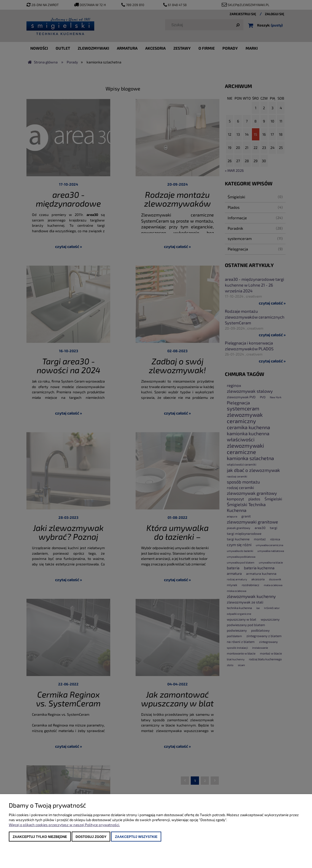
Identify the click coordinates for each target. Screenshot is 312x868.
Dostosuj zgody (91, 837)
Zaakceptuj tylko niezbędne (40, 837)
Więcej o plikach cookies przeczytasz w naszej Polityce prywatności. (64, 825)
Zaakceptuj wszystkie (136, 837)
